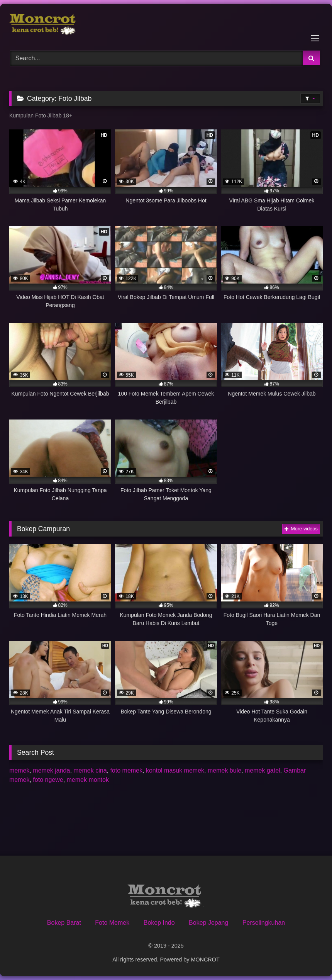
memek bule (224, 770)
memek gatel (263, 770)
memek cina (90, 770)
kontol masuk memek (175, 770)
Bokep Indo (159, 923)
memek (19, 770)
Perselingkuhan (264, 923)
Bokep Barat (64, 923)
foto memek (126, 770)
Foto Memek (112, 923)
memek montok (88, 780)
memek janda (51, 770)
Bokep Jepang (208, 923)
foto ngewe (48, 780)
